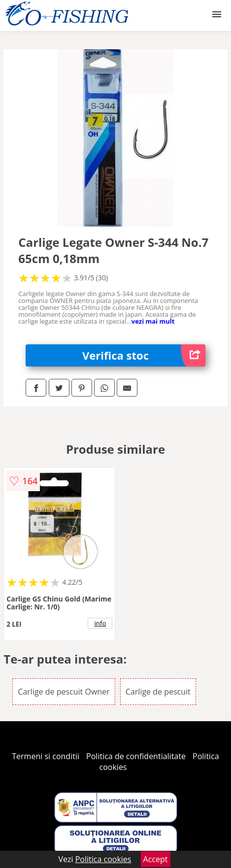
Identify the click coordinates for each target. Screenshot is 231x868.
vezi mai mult (153, 321)
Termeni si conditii (46, 756)
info (100, 623)
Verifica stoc (144, 355)
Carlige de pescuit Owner (64, 692)
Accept (156, 859)
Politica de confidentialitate (136, 756)
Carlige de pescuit (158, 692)
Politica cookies (103, 859)
